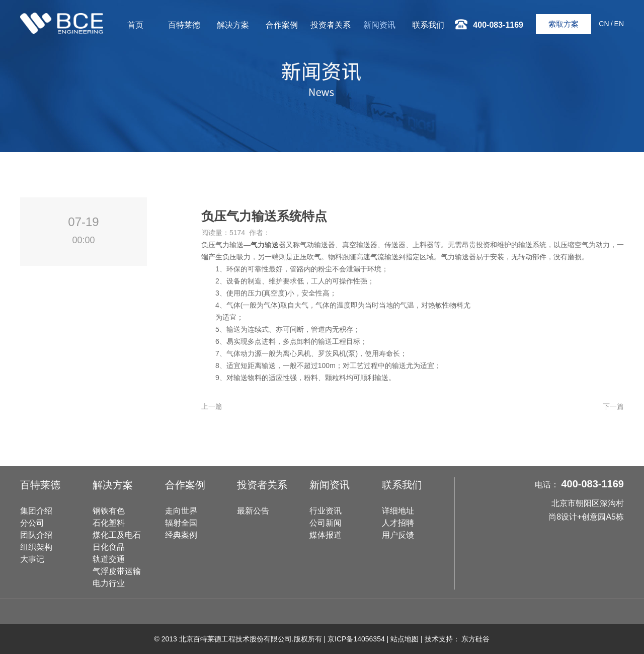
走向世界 (181, 511)
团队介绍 (36, 535)
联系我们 (428, 25)
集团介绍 (36, 511)
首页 (135, 25)
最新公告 (253, 511)
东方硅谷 (475, 639)
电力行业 (109, 583)
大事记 (32, 559)
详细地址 (398, 511)
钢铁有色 (109, 511)
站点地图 (405, 639)
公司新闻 (326, 523)
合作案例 (282, 25)
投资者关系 (331, 25)
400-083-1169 (592, 484)
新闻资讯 (379, 25)
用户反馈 (398, 535)
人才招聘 (398, 523)
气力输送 (265, 245)
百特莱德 (184, 25)
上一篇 (212, 406)
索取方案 (563, 24)
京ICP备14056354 (356, 639)
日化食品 (109, 547)
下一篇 (613, 406)
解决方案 (233, 25)
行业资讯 (326, 511)
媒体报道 (326, 535)
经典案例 (181, 535)
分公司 (32, 523)
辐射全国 (181, 523)
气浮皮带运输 (117, 571)
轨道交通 (109, 559)
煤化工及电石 (117, 535)
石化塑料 (109, 523)
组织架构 (36, 547)
